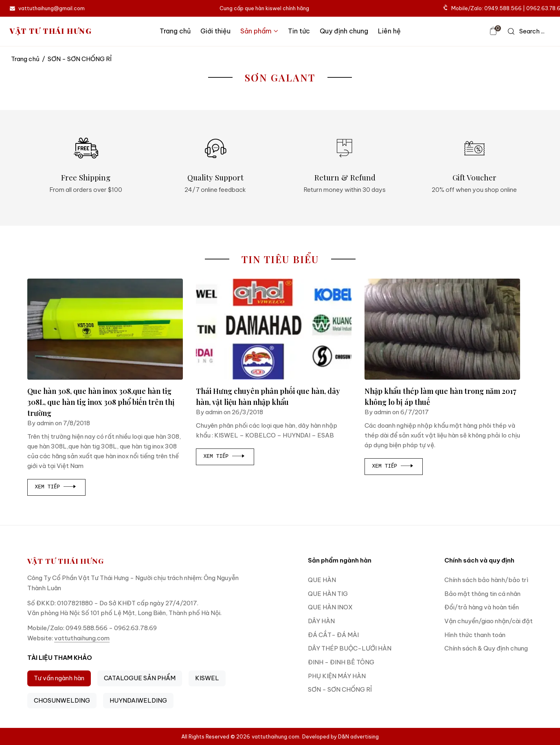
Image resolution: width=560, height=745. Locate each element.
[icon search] (526, 31)
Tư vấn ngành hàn (59, 678)
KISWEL (207, 678)
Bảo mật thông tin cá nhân (482, 594)
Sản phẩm (259, 31)
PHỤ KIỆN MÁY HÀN (337, 676)
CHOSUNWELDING (62, 700)
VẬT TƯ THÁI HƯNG (51, 31)
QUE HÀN (322, 580)
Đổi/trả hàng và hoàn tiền (482, 607)
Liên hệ (389, 31)
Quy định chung (344, 31)
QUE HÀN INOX (330, 607)
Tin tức (299, 31)
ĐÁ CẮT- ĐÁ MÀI (333, 635)
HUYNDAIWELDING (138, 700)
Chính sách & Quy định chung (486, 648)
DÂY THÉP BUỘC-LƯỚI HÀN (350, 648)
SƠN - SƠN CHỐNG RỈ (340, 689)
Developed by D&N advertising (340, 736)
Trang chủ (175, 31)
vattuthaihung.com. (276, 736)
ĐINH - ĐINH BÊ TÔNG (341, 662)
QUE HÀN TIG (328, 594)
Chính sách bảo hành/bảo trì (486, 580)
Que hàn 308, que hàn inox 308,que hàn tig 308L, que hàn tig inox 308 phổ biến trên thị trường (101, 402)
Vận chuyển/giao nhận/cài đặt (489, 621)
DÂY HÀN (321, 621)
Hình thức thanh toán (475, 635)
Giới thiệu (215, 31)
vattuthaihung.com (82, 638)
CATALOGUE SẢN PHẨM (140, 678)
